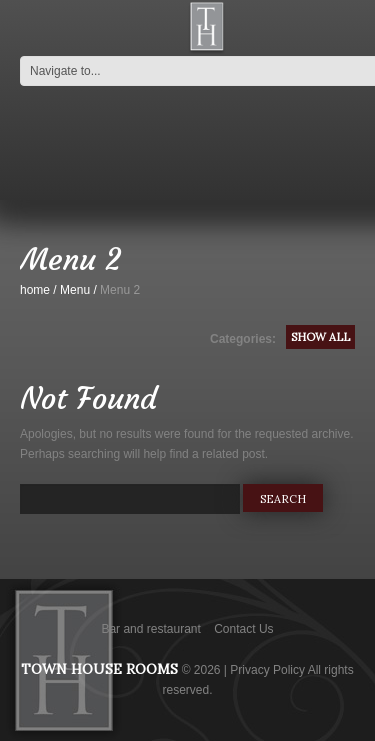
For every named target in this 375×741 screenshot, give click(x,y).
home (35, 290)
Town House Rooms (99, 669)
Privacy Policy (267, 670)
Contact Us (243, 629)
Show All (320, 337)
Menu (75, 290)
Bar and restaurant (150, 629)
